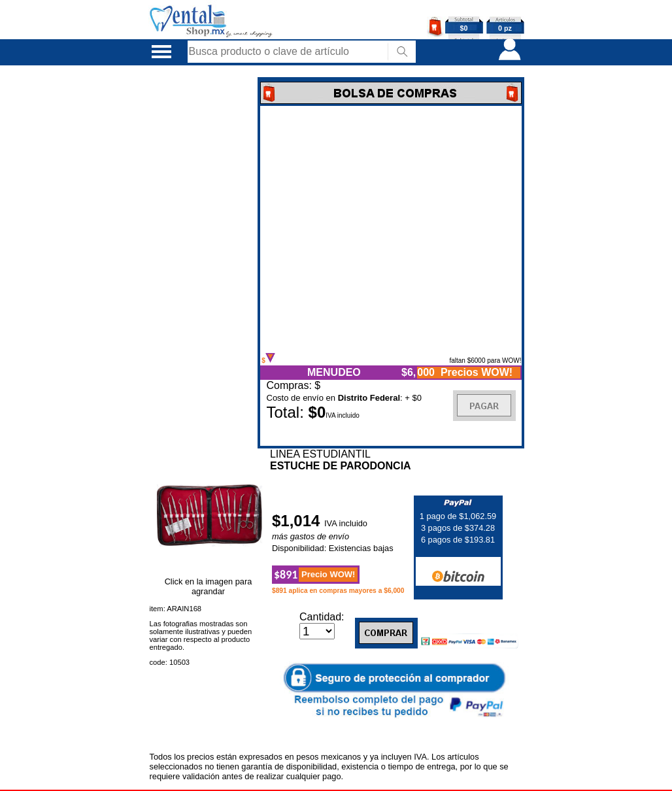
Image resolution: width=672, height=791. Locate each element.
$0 (464, 28)
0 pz (505, 28)
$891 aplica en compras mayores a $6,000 (338, 591)
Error (391, 229)
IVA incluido (346, 523)
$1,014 (298, 521)
